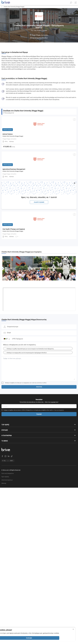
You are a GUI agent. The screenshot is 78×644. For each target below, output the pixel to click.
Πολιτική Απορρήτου (59, 413)
